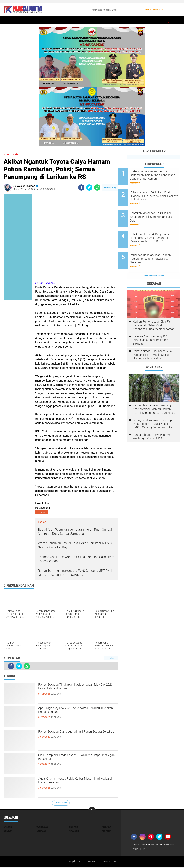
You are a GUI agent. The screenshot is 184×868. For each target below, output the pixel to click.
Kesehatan (121, 20)
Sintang (63, 20)
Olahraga (105, 20)
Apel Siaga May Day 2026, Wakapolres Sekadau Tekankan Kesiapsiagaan (76, 713)
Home (8, 20)
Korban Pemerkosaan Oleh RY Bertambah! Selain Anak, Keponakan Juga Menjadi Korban (159, 175)
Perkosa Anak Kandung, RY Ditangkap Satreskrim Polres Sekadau (150, 325)
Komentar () (110, 188)
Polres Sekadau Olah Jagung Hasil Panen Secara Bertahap (72, 736)
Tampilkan (111, 659)
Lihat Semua (61, 803)
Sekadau (20, 20)
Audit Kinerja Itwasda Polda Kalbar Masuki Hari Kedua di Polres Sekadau (75, 783)
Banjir (135, 20)
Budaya (147, 20)
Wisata (172, 20)
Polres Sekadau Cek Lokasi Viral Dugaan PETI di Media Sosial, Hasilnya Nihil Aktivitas (159, 193)
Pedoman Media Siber (155, 846)
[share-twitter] (89, 188)
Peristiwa (77, 20)
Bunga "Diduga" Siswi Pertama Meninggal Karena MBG (152, 421)
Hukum (91, 20)
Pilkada (106, 827)
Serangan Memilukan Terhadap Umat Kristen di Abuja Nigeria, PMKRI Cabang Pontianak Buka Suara (152, 408)
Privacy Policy (153, 850)
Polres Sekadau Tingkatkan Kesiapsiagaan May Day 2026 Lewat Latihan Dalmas (74, 692)
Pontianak (48, 20)
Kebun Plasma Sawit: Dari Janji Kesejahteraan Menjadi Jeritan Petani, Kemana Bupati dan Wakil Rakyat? (154, 394)
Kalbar (33, 20)
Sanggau (41, 832)
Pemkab (159, 20)
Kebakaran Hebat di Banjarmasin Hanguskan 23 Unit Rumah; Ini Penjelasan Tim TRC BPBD (157, 229)
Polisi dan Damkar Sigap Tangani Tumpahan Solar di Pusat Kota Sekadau (157, 246)
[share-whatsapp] (97, 188)
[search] (116, 10)
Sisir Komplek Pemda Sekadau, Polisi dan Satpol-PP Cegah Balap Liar (75, 760)
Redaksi (136, 846)
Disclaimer (137, 850)
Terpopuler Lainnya (154, 260)
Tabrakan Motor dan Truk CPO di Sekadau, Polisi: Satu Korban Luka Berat (159, 211)
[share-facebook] (81, 188)
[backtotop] (92, 811)
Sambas (8, 832)
